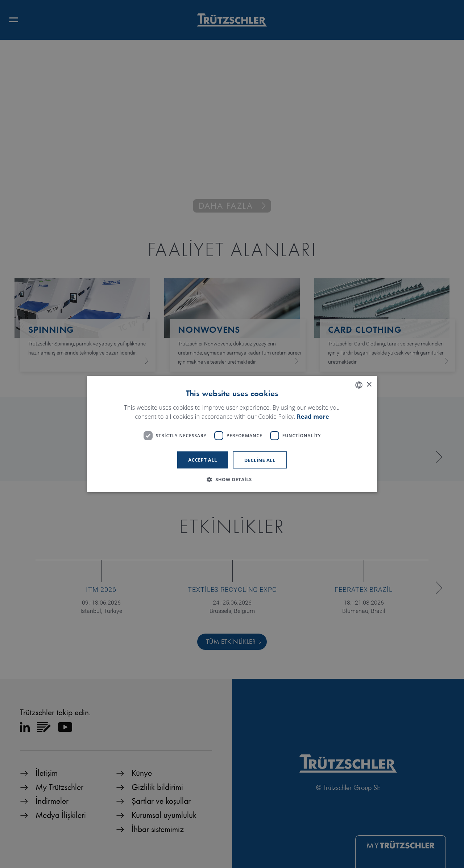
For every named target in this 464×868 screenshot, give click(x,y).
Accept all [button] (203, 460)
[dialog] (232, 434)
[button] (232, 479)
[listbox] (359, 385)
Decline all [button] (260, 460)
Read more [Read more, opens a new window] (313, 417)
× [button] (369, 385)
